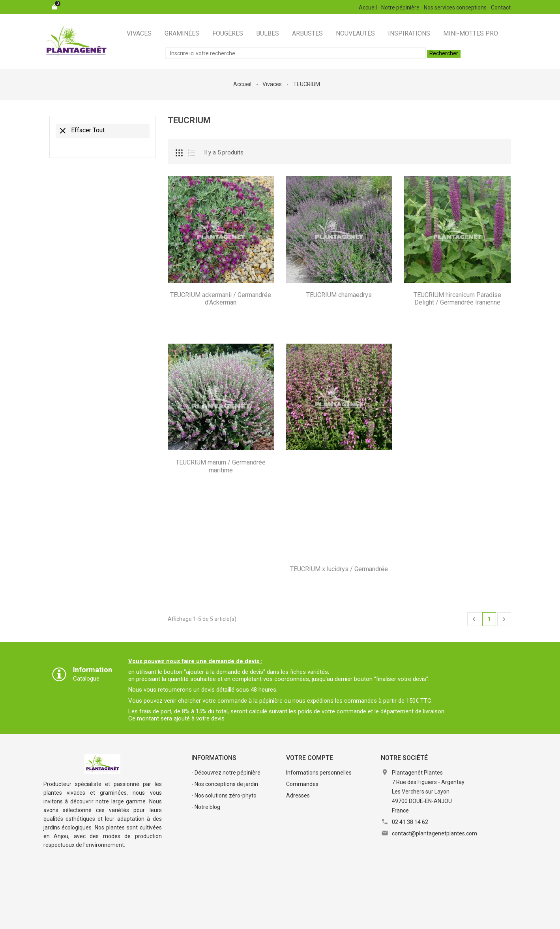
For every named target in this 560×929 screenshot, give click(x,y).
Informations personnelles (319, 773)
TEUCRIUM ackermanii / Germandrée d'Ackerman (221, 299)
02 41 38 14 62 (410, 822)
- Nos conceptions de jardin (225, 784)
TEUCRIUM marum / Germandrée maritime (221, 466)
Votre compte (310, 758)
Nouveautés (355, 33)
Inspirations (409, 33)
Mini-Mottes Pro (471, 33)
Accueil (368, 8)
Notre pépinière (400, 8)
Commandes (302, 784)
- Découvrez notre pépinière (226, 773)
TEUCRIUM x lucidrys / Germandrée (339, 569)
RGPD (302, 919)
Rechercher (444, 53)
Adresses (298, 795)
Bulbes (268, 33)
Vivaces (139, 33)
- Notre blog (206, 807)
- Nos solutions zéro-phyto (224, 795)
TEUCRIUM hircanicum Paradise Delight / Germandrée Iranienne (457, 299)
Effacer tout (81, 131)
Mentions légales (175, 919)
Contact (501, 8)
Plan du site (386, 919)
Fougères (228, 33)
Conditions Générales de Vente (245, 919)
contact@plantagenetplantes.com (435, 833)
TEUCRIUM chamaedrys (339, 295)
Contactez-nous (340, 919)
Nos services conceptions (455, 8)
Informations (214, 758)
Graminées (182, 33)
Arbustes (307, 33)
